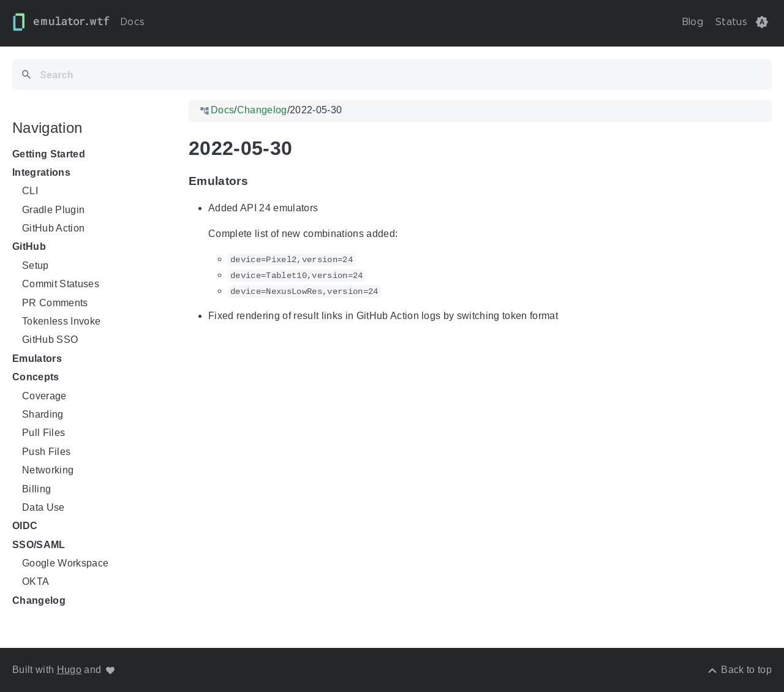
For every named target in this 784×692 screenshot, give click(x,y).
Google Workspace (65, 563)
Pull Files (43, 433)
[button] (762, 22)
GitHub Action (53, 228)
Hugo (69, 670)
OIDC (25, 526)
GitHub (29, 247)
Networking (48, 470)
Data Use (43, 507)
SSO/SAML (39, 545)
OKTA (36, 582)
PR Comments (55, 303)
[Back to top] (739, 670)
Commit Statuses (61, 284)
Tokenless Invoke (61, 321)
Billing (36, 489)
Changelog (39, 600)
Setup (36, 265)
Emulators (37, 359)
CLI (30, 191)
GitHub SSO (50, 340)
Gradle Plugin (53, 210)
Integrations (41, 172)
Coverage (44, 396)
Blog (692, 22)
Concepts (36, 377)
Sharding (43, 414)
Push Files (46, 452)
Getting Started (49, 154)
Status (731, 22)
